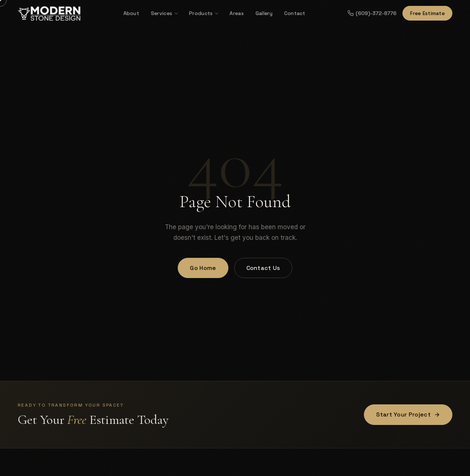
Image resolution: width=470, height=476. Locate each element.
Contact (295, 13)
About (131, 13)
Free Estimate (427, 13)
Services (162, 13)
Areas (236, 13)
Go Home (203, 268)
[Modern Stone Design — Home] (49, 13)
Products (201, 13)
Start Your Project (408, 414)
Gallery (264, 13)
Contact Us (263, 268)
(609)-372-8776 (372, 13)
